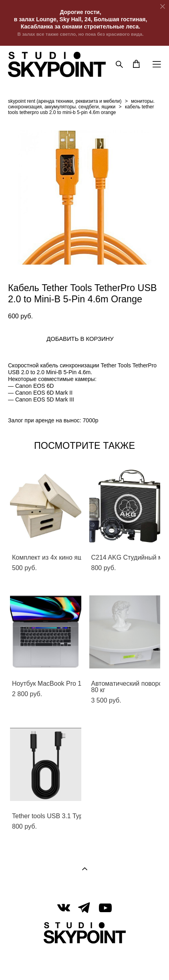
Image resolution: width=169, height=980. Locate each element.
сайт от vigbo (84, 962)
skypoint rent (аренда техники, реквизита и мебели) (65, 101)
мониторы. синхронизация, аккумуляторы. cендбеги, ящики (81, 104)
